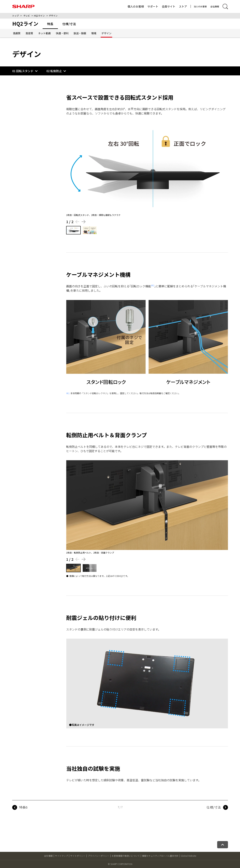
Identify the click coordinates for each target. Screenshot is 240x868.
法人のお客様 (200, 6)
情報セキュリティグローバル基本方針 (160, 856)
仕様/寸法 (214, 807)
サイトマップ (61, 856)
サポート (153, 6)
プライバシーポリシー (99, 856)
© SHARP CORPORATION (120, 864)
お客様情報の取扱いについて (126, 856)
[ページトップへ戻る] (223, 845)
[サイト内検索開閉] (225, 6)
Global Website (188, 856)
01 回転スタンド (23, 71)
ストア (183, 6)
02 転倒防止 (54, 71)
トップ (15, 16)
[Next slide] (84, 222)
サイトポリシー (78, 856)
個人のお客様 (136, 6)
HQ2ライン (39, 16)
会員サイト (169, 6)
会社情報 (215, 6)
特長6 (23, 807)
